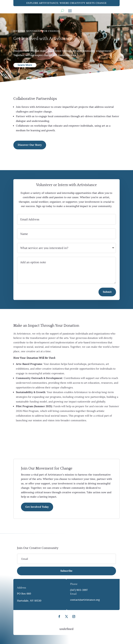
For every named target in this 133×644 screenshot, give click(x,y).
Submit (107, 292)
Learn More (25, 65)
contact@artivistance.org (85, 600)
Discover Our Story (30, 145)
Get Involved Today (37, 507)
